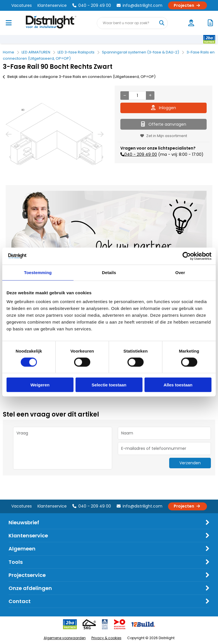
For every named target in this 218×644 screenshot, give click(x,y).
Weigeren (40, 385)
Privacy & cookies (106, 638)
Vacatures (22, 5)
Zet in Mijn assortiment (164, 136)
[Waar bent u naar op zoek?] (162, 23)
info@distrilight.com (140, 5)
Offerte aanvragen (164, 124)
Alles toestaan (178, 385)
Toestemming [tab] (38, 272)
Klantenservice (52, 5)
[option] (54, 134)
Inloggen (163, 108)
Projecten (187, 5)
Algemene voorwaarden (65, 638)
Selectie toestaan (109, 385)
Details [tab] (109, 272)
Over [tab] (180, 272)
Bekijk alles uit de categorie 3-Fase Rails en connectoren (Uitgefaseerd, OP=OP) (79, 77)
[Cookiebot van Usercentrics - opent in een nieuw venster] (187, 256)
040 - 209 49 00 (92, 5)
